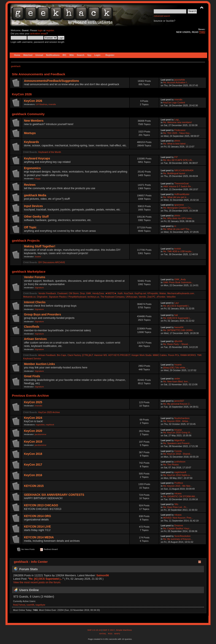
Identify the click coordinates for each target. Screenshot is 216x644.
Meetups (30, 133)
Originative (42, 297)
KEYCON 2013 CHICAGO (41, 505)
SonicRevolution (183, 536)
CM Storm (74, 293)
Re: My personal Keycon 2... (177, 404)
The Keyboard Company (112, 297)
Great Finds (32, 376)
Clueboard (62, 293)
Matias (163, 293)
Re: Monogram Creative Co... (178, 208)
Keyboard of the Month (50, 152)
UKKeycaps (132, 297)
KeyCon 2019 (33, 442)
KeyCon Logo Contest (174, 102)
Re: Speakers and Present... (177, 443)
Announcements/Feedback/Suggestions (52, 81)
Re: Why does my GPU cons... (178, 218)
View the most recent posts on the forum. (37, 582)
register (50, 30)
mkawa (178, 493)
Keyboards (32, 142)
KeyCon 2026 (33, 101)
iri (175, 226)
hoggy (38, 179)
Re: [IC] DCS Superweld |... (177, 306)
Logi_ (177, 120)
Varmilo (142, 297)
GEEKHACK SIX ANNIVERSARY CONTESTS (54, 495)
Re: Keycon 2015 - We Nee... (178, 486)
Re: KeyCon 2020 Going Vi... (178, 432)
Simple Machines (124, 630)
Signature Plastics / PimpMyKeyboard (67, 297)
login (40, 30)
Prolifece (179, 483)
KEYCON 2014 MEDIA (39, 537)
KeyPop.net (140, 293)
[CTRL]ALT (88, 355)
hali (176, 315)
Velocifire (171, 297)
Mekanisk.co (29, 297)
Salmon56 (103, 575)
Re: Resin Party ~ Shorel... (177, 344)
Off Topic (30, 227)
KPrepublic (153, 293)
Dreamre (179, 525)
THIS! (202, 32)
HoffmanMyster (182, 194)
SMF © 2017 (109, 630)
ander (177, 379)
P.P (176, 157)
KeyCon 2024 (33, 418)
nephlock (50, 425)
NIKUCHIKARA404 (184, 170)
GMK (89, 293)
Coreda (178, 451)
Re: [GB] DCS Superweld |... (177, 318)
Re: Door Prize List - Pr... (176, 507)
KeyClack (129, 293)
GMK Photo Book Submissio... (178, 282)
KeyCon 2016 (33, 475)
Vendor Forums (35, 277)
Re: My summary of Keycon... (178, 539)
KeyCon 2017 (33, 465)
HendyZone (98, 293)
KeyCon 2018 (33, 454)
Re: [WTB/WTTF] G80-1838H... (179, 330)
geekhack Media (35, 195)
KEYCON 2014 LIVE (37, 527)
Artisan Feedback (47, 355)
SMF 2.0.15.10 (94, 630)
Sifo (176, 504)
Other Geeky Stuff (36, 217)
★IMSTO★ (111, 293)
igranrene (179, 205)
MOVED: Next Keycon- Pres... (178, 518)
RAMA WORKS (188, 355)
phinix (177, 141)
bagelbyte (40, 605)
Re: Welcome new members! (178, 122)
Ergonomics (32, 168)
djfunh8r (178, 341)
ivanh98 (30, 605)
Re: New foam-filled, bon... (176, 381)
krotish (178, 249)
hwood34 (179, 327)
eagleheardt (180, 472)
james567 (179, 401)
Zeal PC (151, 297)
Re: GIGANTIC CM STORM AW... (180, 496)
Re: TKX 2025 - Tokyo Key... (177, 133)
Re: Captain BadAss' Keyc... (177, 528)
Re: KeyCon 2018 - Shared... (178, 454)
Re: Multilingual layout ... (175, 173)
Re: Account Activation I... (176, 82)
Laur (177, 303)
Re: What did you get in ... (176, 197)
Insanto (178, 365)
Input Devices (33, 206)
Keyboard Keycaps (37, 158)
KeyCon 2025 (33, 402)
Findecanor (180, 130)
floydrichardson (182, 418)
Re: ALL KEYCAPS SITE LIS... (178, 160)
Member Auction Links (40, 364)
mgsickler (40, 425)
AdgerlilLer (180, 440)
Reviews (30, 185)
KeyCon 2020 (33, 431)
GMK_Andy (180, 279)
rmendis (52, 104)
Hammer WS (101, 355)
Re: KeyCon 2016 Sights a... (177, 475)
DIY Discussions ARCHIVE (52, 262)
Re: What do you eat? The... (177, 229)
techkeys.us (93, 297)
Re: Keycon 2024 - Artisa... (177, 421)
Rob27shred (19, 605)
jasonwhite (180, 80)
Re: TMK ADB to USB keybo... (178, 251)
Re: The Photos (171, 465)
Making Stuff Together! (40, 246)
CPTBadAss (42, 104)
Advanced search (162, 16)
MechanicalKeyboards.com (181, 293)
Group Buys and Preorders (43, 315)
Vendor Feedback (47, 293)
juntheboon (180, 462)
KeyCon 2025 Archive (49, 412)
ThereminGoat (181, 183)
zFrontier (161, 297)
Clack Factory (74, 355)
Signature (39, 288)
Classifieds (32, 327)
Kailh (120, 293)
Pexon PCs (173, 355)
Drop (82, 293)
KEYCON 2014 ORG (38, 516)
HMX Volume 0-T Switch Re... (178, 186)
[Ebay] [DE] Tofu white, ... (176, 368)
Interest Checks (35, 302)
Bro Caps (62, 355)
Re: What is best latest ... (176, 144)
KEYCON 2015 (34, 486)
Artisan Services (35, 339)
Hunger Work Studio (141, 355)
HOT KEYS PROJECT (119, 355)
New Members (34, 121)
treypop (178, 430)
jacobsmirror (41, 434)
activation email (38, 34)
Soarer (38, 257)
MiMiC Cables (160, 355)
